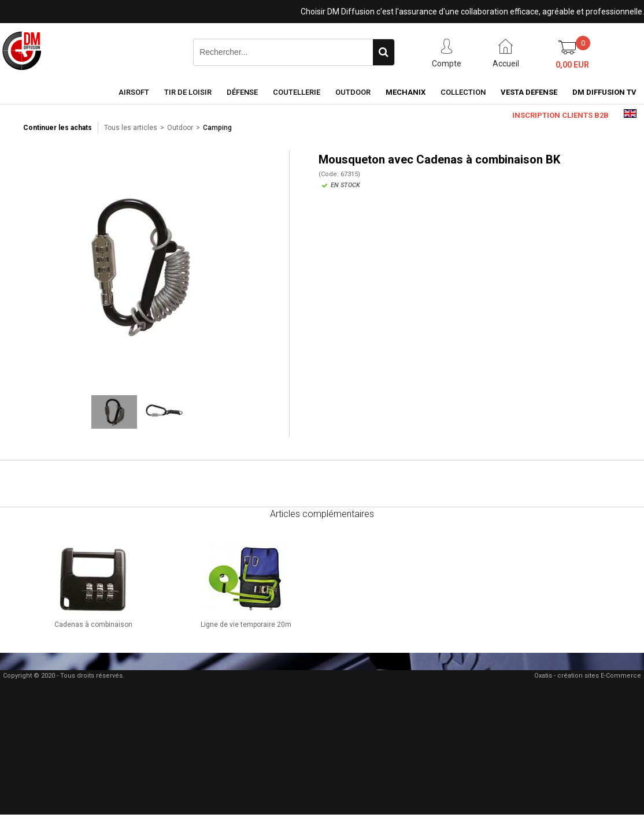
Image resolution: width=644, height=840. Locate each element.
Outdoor (353, 92)
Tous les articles (131, 128)
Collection (463, 92)
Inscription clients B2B (560, 115)
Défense (242, 92)
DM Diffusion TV (604, 92)
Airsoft (134, 92)
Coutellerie (297, 92)
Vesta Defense (529, 92)
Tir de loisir (188, 92)
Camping (217, 128)
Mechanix (406, 92)
